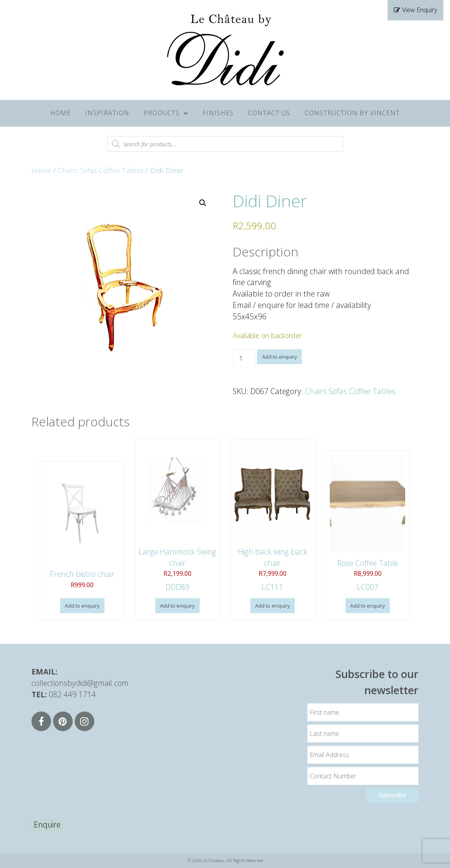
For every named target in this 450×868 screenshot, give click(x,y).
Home (41, 170)
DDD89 (177, 516)
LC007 (368, 522)
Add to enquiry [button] (82, 606)
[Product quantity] (244, 358)
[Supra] (225, 49)
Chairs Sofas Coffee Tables (101, 170)
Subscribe (392, 795)
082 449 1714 (72, 694)
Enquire (47, 825)
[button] (203, 203)
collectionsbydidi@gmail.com (80, 683)
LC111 (273, 516)
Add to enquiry (279, 357)
